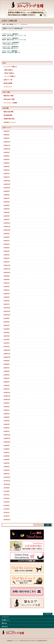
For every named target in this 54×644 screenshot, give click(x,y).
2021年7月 (7, 325)
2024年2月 (7, 216)
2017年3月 (7, 509)
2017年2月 (7, 513)
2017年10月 (7, 484)
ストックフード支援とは (10, 67)
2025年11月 (7, 145)
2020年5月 (7, 375)
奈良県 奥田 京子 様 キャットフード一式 (14, 40)
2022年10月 (7, 272)
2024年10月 (7, 188)
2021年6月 (7, 329)
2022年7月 (7, 283)
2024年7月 (7, 198)
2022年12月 (7, 265)
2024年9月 (7, 191)
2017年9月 (7, 488)
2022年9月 (7, 276)
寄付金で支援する (9, 73)
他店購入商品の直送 (9, 119)
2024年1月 (7, 220)
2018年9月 (7, 445)
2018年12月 (7, 435)
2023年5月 (7, 248)
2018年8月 (7, 449)
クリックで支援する (10, 76)
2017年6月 (7, 498)
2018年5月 (7, 460)
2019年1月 (7, 431)
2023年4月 (7, 251)
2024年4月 (7, 209)
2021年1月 (7, 347)
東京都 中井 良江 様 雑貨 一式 (11, 52)
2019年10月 (7, 400)
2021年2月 (7, 343)
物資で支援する (9, 70)
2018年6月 (7, 456)
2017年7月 (7, 495)
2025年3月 (7, 170)
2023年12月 (7, 223)
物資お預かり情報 (9, 96)
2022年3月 (7, 297)
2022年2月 (7, 301)
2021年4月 (7, 336)
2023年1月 (7, 262)
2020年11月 (7, 354)
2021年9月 (7, 318)
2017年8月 (7, 491)
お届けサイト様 (8, 80)
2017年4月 (7, 505)
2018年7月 (7, 453)
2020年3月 (7, 382)
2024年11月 (7, 184)
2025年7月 (7, 160)
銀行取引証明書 (8, 83)
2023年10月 (7, 230)
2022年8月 (7, 280)
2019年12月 (7, 393)
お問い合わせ (5, 627)
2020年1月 (7, 389)
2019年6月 (7, 414)
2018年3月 (7, 467)
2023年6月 (7, 244)
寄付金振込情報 (8, 115)
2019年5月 (7, 417)
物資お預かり (15, 34)
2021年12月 (7, 308)
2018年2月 (7, 470)
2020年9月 (7, 361)
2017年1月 (7, 516)
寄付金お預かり (16, 43)
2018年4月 (7, 463)
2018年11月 (7, 438)
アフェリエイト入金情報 (10, 103)
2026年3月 (7, 131)
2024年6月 (7, 202)
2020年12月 (7, 350)
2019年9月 (7, 403)
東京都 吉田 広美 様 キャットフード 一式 (14, 35)
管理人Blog (4, 623)
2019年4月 (7, 421)
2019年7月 (7, 410)
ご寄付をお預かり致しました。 (10, 44)
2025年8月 (7, 156)
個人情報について (6, 620)
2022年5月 (7, 290)
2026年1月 (7, 138)
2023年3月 (7, 255)
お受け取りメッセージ (10, 122)
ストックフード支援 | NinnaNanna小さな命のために (25, 641)
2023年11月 (7, 227)
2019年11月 (7, 396)
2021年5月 (7, 333)
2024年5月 (7, 205)
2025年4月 (7, 167)
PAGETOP (48, 614)
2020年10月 (7, 357)
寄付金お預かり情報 (9, 99)
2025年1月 (7, 177)
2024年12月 (7, 181)
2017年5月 (7, 502)
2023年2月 (7, 258)
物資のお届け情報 (9, 112)
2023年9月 (7, 234)
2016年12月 (7, 520)
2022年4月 (7, 294)
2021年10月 (7, 315)
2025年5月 (7, 163)
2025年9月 (7, 152)
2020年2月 (7, 385)
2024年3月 (7, 212)
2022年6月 (7, 287)
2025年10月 (7, 149)
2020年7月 (7, 368)
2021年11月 (7, 311)
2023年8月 (7, 237)
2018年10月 (7, 442)
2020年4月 (7, 378)
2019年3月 (7, 424)
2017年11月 (7, 481)
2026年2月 (7, 135)
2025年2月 (7, 174)
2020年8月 (7, 364)
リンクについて (8, 87)
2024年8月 (7, 195)
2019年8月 (7, 407)
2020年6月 (7, 371)
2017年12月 (7, 477)
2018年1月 (7, 474)
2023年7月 (7, 241)
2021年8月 (7, 322)
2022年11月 (7, 269)
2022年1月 (7, 304)
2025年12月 (7, 142)
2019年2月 (7, 428)
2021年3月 (7, 340)
